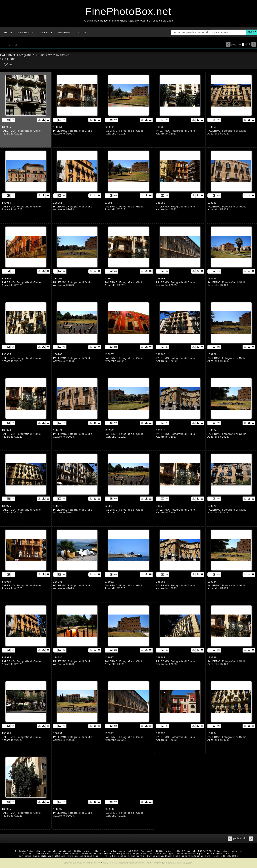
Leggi (148, 863)
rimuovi (172, 863)
